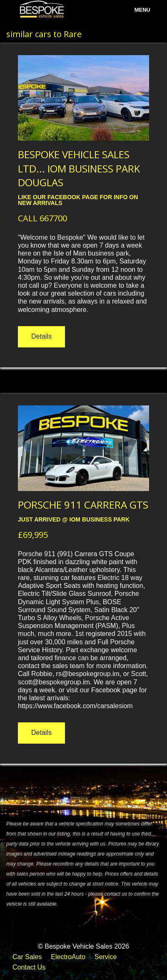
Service (106, 957)
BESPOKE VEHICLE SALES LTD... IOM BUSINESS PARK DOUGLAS (79, 168)
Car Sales (27, 957)
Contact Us (29, 967)
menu (142, 10)
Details (41, 336)
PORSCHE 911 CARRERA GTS (83, 505)
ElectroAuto (68, 957)
